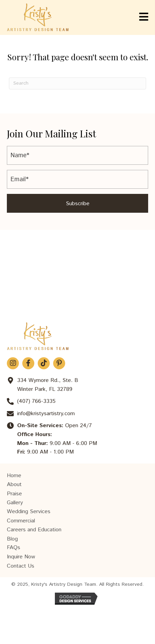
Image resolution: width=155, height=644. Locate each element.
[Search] (77, 83)
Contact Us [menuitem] (21, 566)
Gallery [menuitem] (15, 503)
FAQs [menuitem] (14, 548)
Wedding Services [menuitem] (29, 512)
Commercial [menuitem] (21, 521)
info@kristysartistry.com (46, 414)
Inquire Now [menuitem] (21, 557)
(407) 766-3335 (36, 401)
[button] (77, 203)
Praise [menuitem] (14, 494)
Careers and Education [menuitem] (34, 530)
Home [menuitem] (14, 476)
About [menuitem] (14, 485)
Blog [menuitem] (12, 539)
